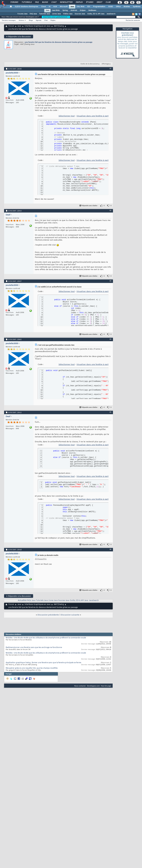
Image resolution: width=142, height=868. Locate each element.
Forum (11, 26)
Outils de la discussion (89, 64)
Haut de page (106, 686)
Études (90, 2)
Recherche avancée (133, 20)
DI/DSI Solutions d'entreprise (26, 7)
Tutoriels (26, 2)
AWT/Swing (59, 26)
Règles (53, 20)
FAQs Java (31, 601)
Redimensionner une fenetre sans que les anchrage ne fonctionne (34, 648)
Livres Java (56, 14)
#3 (110, 281)
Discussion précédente (48, 615)
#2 (110, 210)
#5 (110, 412)
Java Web (56, 10)
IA (50, 7)
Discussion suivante (70, 615)
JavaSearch (111, 14)
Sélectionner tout (67, 116)
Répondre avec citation (89, 206)
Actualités (22, 601)
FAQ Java (33, 14)
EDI (89, 7)
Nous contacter (80, 686)
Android (74, 10)
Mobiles (127, 7)
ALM (55, 7)
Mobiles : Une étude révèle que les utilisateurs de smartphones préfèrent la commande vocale (46, 638)
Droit (99, 2)
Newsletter (66, 2)
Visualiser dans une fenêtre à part (92, 116)
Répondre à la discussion (19, 37)
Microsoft (64, 7)
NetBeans (92, 10)
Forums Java (22, 14)
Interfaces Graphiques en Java (37, 26)
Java (72, 7)
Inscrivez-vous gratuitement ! (56, 17)
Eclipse (83, 10)
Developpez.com (93, 686)
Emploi (79, 2)
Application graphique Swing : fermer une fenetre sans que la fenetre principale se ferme (43, 663)
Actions (21, 20)
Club (108, 2)
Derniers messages (9, 20)
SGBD (111, 7)
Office (118, 7)
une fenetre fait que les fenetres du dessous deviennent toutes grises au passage (59, 42)
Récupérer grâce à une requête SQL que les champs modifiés (32, 668)
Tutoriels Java (44, 14)
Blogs (45, 2)
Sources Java (80, 14)
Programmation (99, 7)
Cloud (43, 7)
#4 (110, 339)
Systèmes (137, 7)
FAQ (37, 2)
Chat (54, 2)
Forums (14, 2)
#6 (110, 549)
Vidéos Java (68, 14)
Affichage (105, 64)
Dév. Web (81, 7)
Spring (65, 10)
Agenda (38, 20)
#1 (110, 69)
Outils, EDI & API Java (96, 14)
